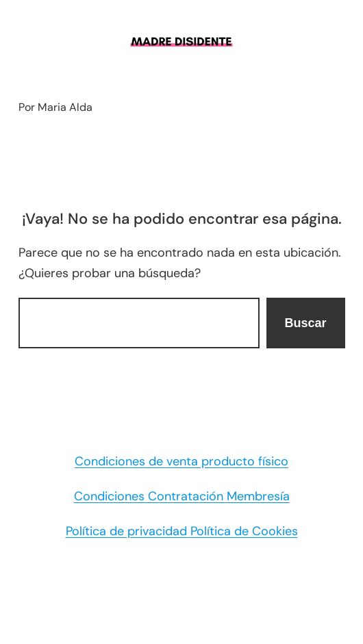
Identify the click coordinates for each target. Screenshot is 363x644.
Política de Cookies (244, 531)
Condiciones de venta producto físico (181, 461)
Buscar (305, 323)
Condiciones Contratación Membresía (182, 496)
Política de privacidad (128, 531)
